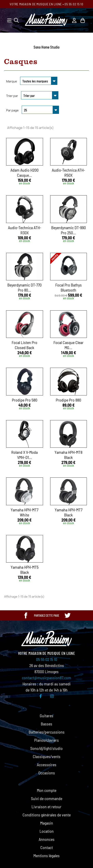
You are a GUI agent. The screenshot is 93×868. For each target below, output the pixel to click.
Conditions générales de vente (47, 815)
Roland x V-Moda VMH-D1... (24, 455)
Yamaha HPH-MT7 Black (69, 512)
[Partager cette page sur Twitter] (67, 615)
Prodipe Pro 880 (68, 400)
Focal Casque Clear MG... (69, 345)
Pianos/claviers (46, 740)
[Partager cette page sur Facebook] (26, 615)
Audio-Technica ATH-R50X (68, 173)
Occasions (47, 773)
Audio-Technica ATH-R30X (25, 230)
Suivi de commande (47, 798)
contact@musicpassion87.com (46, 678)
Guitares (46, 716)
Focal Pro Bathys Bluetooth (69, 287)
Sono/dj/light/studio (46, 748)
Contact (47, 847)
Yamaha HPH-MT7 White (24, 512)
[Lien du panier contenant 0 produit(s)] (83, 20)
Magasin (47, 823)
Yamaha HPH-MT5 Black (25, 570)
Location (47, 831)
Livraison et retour (46, 807)
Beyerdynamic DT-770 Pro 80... (24, 287)
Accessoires (47, 765)
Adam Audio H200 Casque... (24, 173)
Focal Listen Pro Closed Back (24, 345)
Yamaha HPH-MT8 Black (68, 455)
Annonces (47, 839)
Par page (12, 110)
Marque (12, 81)
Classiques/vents (47, 756)
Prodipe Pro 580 (25, 400)
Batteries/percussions (47, 732)
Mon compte (47, 790)
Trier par (12, 96)
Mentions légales (46, 856)
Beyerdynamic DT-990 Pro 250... (69, 230)
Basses (46, 724)
